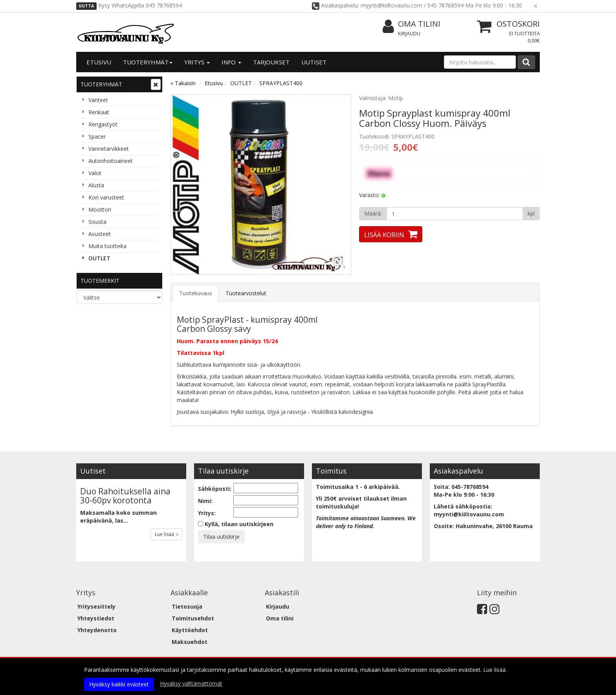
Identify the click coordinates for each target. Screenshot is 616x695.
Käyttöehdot (190, 630)
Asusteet (100, 234)
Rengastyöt (103, 124)
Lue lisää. (495, 670)
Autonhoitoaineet (111, 161)
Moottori (100, 209)
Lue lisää (166, 534)
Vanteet (98, 100)
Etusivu (99, 62)
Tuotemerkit (100, 281)
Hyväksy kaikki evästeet (119, 684)
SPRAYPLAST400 (281, 83)
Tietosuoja (187, 606)
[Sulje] (535, 6)
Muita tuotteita (107, 246)
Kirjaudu (409, 33)
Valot (95, 173)
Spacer (97, 136)
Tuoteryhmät (148, 62)
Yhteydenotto (97, 630)
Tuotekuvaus (196, 293)
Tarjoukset (271, 62)
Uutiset (314, 62)
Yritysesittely (96, 606)
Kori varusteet (106, 197)
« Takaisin (183, 83)
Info (231, 62)
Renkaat (99, 112)
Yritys (197, 62)
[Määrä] (455, 214)
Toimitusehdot (193, 618)
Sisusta (97, 222)
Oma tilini (412, 24)
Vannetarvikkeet (109, 149)
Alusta (96, 185)
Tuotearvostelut (246, 293)
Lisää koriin (384, 235)
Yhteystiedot (96, 618)
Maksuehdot (190, 642)
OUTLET (99, 258)
